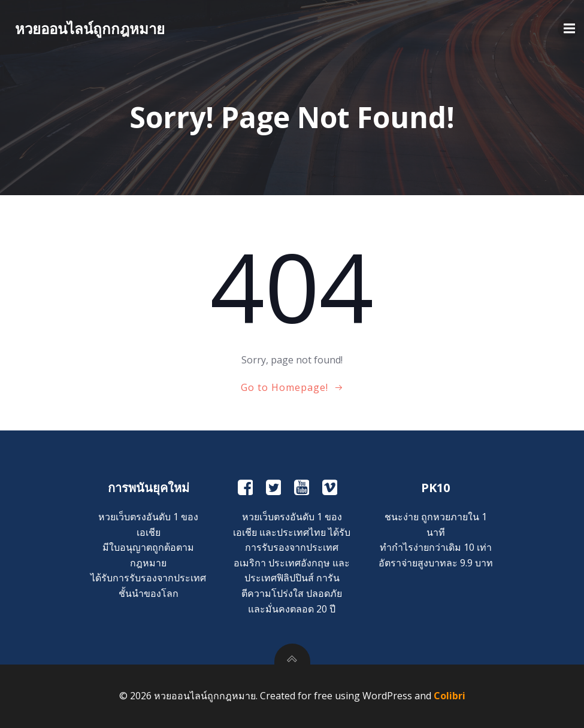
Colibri (450, 696)
